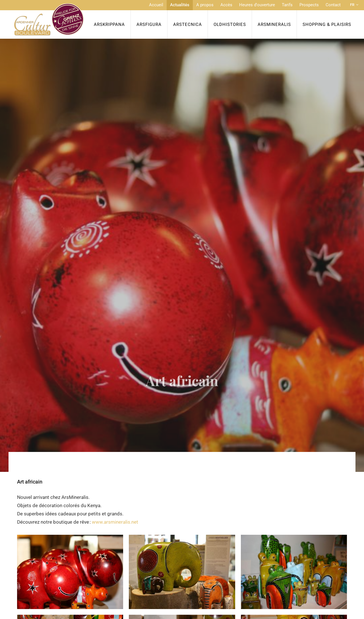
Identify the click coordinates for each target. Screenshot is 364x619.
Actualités (180, 5)
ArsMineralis (274, 24)
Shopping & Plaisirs (327, 24)
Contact (333, 5)
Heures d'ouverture (257, 5)
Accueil (156, 5)
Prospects (309, 5)
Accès (226, 5)
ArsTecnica (188, 24)
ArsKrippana (109, 24)
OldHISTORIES (230, 24)
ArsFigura (149, 24)
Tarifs (287, 5)
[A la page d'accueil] (49, 19)
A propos (205, 5)
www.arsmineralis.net (115, 522)
